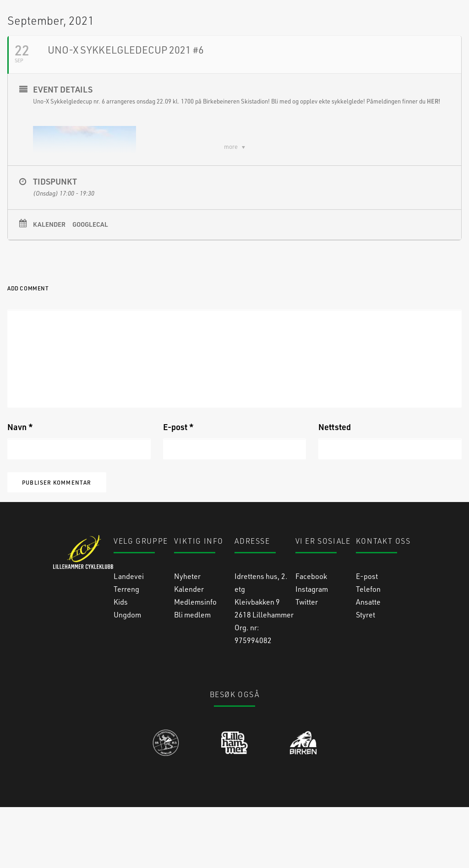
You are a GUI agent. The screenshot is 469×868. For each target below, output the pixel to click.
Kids (121, 663)
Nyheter (187, 637)
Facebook (311, 637)
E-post (178, 488)
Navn (20, 488)
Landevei (129, 637)
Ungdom (127, 675)
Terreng (126, 650)
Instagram (312, 650)
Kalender (49, 285)
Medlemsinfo (195, 663)
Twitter (307, 663)
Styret (365, 675)
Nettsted (335, 488)
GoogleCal (90, 285)
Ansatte (368, 663)
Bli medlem (192, 675)
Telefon (368, 650)
